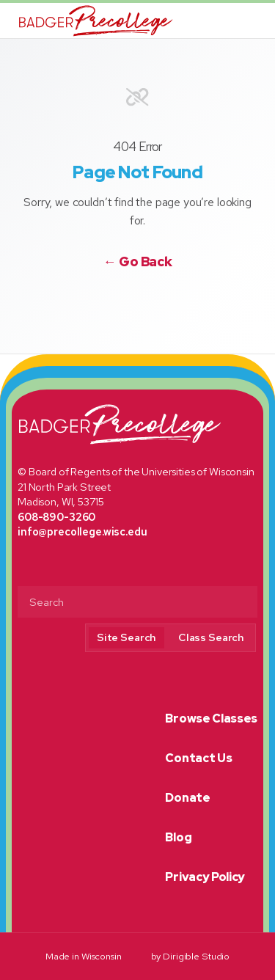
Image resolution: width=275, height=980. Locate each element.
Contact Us (198, 758)
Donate (187, 798)
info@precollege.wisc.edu (82, 531)
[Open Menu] (257, 21)
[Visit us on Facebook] (119, 300)
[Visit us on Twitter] (138, 300)
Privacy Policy (205, 877)
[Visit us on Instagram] (156, 300)
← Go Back (138, 262)
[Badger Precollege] (96, 21)
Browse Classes (211, 718)
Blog (178, 837)
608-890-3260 (56, 517)
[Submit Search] (241, 603)
